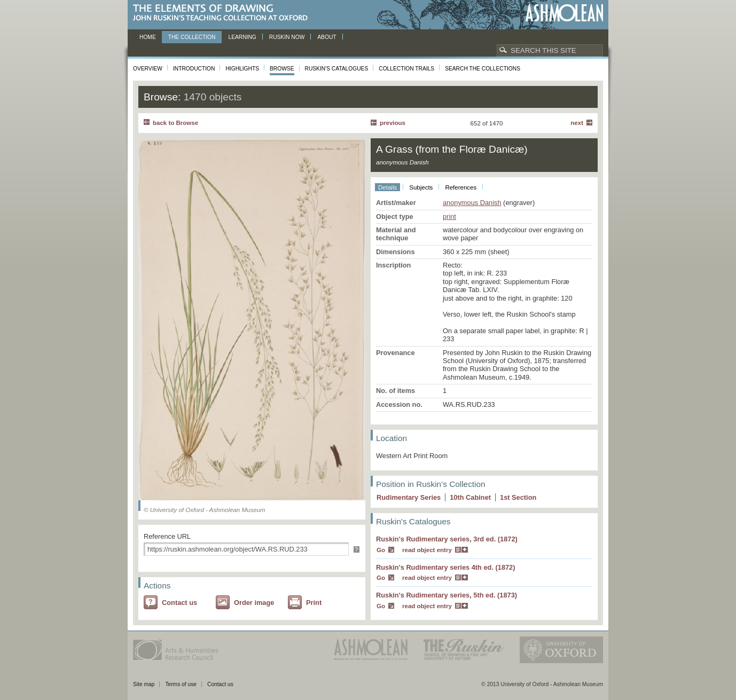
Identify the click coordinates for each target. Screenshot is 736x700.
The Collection (192, 37)
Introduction (194, 69)
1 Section (518, 497)
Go (381, 550)
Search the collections (483, 69)
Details (387, 187)
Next (577, 123)
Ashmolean (564, 13)
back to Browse (175, 123)
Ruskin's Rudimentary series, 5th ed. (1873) (447, 595)
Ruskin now (287, 37)
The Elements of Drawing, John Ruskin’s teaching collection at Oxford (224, 13)
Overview (148, 69)
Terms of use (181, 684)
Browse (282, 69)
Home (148, 37)
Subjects (421, 187)
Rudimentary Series (409, 497)
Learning (242, 37)
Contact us (179, 603)
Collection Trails (406, 69)
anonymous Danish (472, 203)
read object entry (427, 550)
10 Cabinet (470, 497)
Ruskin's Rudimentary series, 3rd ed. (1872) (447, 539)
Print (314, 603)
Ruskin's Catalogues (337, 69)
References (461, 187)
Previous (393, 123)
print (449, 217)
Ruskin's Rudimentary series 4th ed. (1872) (446, 567)
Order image (254, 603)
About (327, 37)
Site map (144, 684)
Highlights (242, 69)
